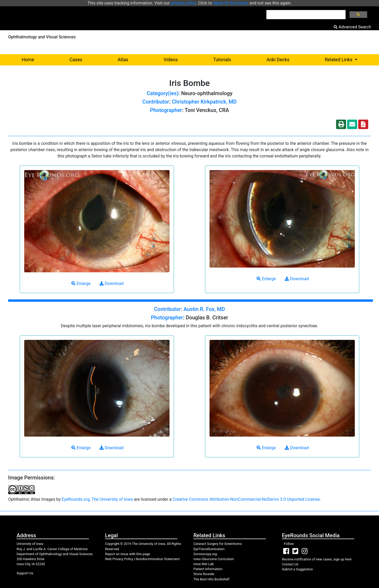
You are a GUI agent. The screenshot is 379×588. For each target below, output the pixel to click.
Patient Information (208, 569)
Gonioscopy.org (205, 554)
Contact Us (290, 564)
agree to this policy (231, 3)
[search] (305, 15)
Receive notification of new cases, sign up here (317, 559)
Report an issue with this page (128, 554)
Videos (171, 60)
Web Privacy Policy (119, 559)
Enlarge (81, 283)
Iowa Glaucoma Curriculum (214, 559)
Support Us (25, 573)
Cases (76, 60)
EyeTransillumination (209, 549)
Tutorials (222, 60)
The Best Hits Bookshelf (211, 579)
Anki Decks (278, 60)
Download (111, 283)
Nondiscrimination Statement (158, 559)
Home (28, 60)
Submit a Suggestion (297, 569)
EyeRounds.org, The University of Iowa (97, 499)
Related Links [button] (350, 59)
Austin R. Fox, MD (204, 309)
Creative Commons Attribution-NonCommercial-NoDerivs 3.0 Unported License (246, 499)
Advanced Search (352, 27)
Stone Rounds (204, 574)
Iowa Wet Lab (204, 564)
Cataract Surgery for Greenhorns (218, 544)
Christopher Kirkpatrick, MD (204, 102)
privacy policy (183, 3)
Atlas (123, 60)
